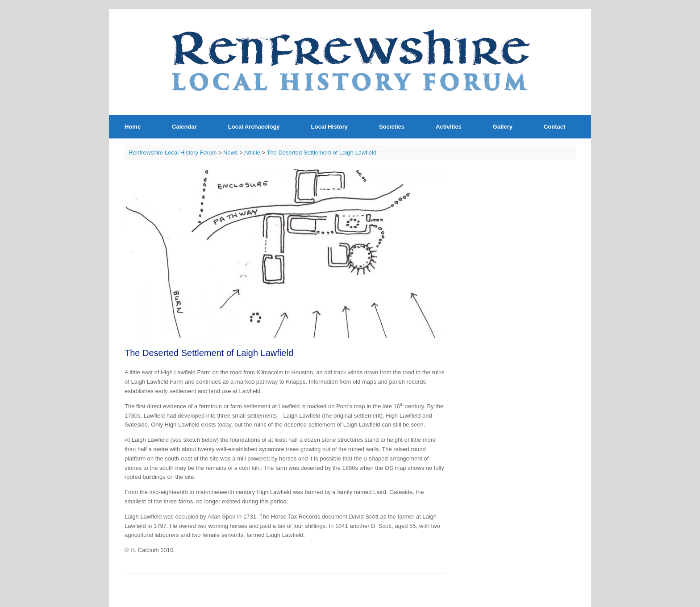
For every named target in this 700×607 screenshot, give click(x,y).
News (231, 153)
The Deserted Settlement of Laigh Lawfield (321, 153)
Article (252, 153)
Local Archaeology (254, 127)
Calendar (184, 127)
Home (133, 127)
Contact (554, 127)
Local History (329, 127)
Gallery (503, 127)
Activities (449, 127)
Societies (392, 127)
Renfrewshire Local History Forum (173, 153)
